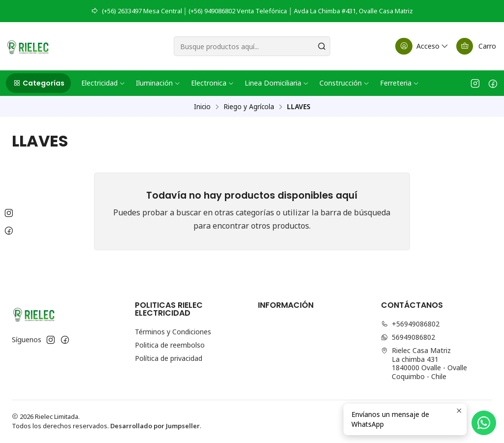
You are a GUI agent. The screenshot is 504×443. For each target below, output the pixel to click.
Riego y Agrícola (249, 107)
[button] (38, 83)
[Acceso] (422, 46)
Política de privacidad (169, 358)
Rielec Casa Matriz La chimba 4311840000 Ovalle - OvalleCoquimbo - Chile (424, 363)
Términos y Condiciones (173, 332)
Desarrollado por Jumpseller (155, 426)
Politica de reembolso (170, 345)
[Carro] (476, 46)
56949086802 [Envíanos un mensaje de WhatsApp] (408, 337)
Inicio (202, 107)
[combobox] (252, 46)
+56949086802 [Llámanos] (410, 324)
